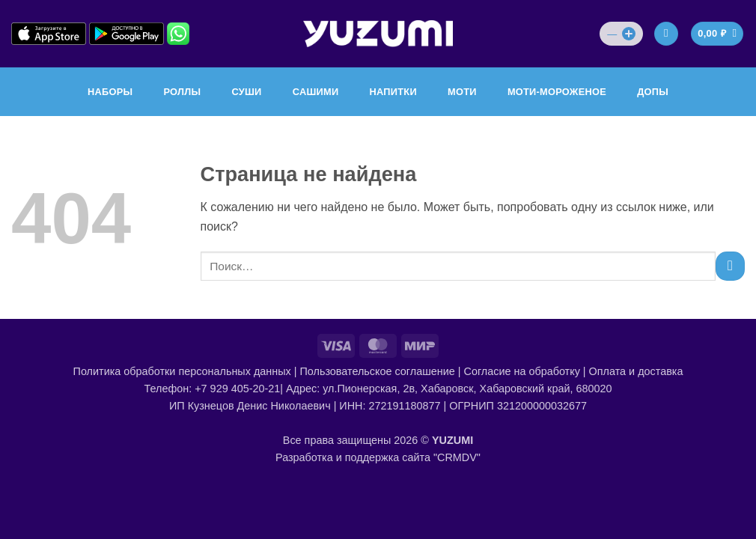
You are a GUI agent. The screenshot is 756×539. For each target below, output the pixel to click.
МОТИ (462, 92)
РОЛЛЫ (182, 92)
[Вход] (666, 34)
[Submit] (730, 266)
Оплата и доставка (636, 371)
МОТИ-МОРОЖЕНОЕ (557, 92)
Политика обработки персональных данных (182, 371)
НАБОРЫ (110, 92)
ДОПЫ (653, 92)
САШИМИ (316, 92)
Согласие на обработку (522, 371)
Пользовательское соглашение (377, 371)
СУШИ (246, 92)
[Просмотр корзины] (717, 34)
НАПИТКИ (393, 92)
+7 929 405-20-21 (237, 389)
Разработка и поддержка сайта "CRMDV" (378, 457)
